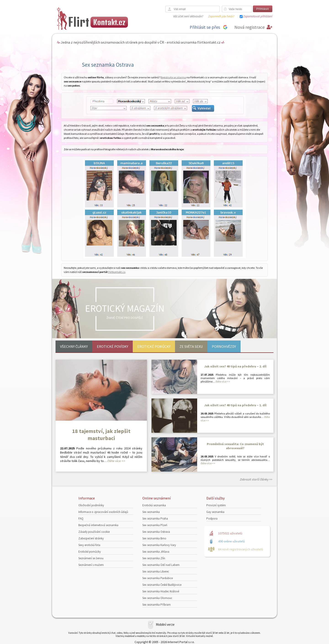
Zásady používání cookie (94, 532)
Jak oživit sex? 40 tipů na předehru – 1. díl (235, 405)
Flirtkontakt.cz (117, 272)
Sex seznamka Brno (154, 538)
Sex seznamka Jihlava (156, 552)
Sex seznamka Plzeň (155, 525)
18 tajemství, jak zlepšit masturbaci (101, 435)
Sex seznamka (151, 512)
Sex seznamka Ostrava (156, 532)
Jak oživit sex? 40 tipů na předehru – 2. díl (235, 366)
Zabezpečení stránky (91, 538)
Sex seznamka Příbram (157, 605)
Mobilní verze (165, 624)
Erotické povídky (113, 346)
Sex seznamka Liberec (156, 571)
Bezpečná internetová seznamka (98, 525)
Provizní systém (216, 505)
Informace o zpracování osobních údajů (103, 512)
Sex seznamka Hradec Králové (161, 591)
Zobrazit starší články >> (256, 479)
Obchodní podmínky (91, 505)
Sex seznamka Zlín (154, 558)
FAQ (81, 519)
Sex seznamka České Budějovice (162, 585)
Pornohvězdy (224, 346)
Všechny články (74, 346)
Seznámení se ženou (91, 558)
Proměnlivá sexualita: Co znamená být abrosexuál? (235, 446)
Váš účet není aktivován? (188, 16)
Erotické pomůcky (154, 346)
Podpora (212, 519)
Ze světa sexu (191, 346)
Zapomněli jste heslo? (221, 16)
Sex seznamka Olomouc (157, 598)
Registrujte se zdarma (173, 77)
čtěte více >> (116, 461)
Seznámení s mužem (91, 565)
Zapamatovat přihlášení (258, 16)
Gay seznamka (215, 512)
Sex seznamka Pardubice (158, 578)
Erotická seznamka (154, 505)
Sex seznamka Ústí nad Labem (161, 565)
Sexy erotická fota (89, 545)
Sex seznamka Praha (155, 519)
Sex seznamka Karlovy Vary (159, 545)
